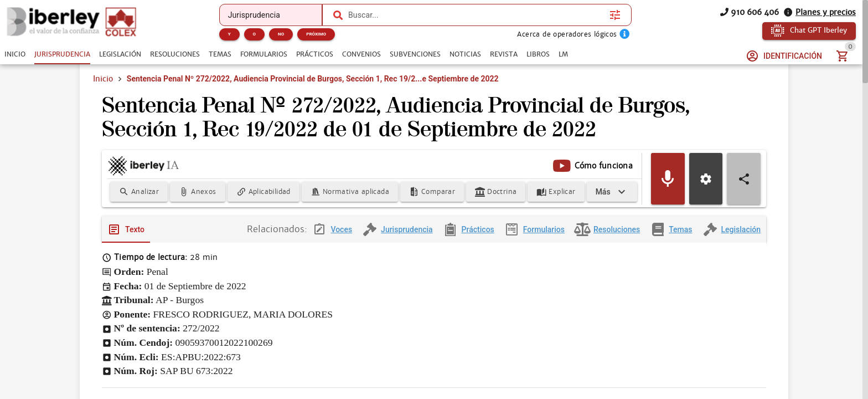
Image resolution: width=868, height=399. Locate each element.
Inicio (103, 79)
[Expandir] (612, 192)
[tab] (15, 54)
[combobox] (476, 15)
